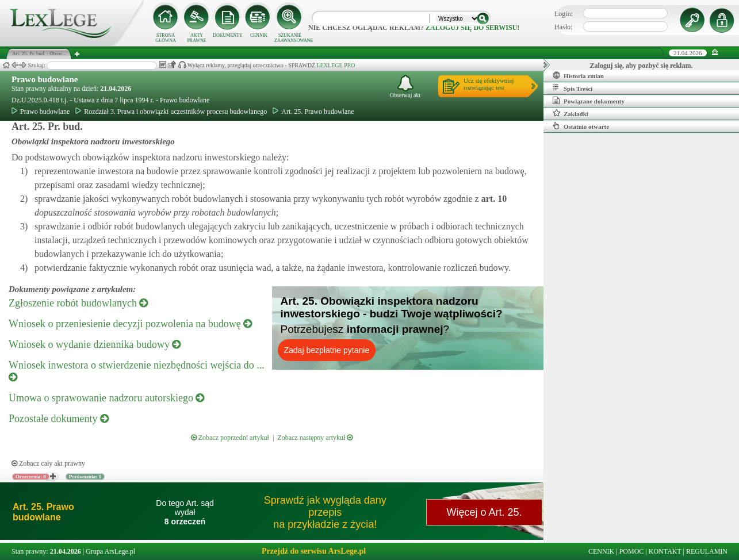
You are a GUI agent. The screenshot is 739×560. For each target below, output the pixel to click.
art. (493, 199)
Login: (564, 14)
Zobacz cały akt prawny (48, 463)
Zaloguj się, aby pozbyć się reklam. (642, 66)
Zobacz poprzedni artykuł (230, 438)
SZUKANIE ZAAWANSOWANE (290, 38)
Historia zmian (578, 75)
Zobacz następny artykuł (315, 438)
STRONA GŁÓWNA (166, 38)
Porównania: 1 (85, 477)
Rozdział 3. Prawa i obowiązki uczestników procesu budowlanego (171, 112)
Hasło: (563, 27)
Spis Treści (573, 88)
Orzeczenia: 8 (31, 477)
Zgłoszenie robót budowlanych (78, 303)
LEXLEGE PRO (336, 65)
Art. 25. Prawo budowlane (313, 112)
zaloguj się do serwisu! (472, 28)
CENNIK (259, 35)
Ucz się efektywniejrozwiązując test (489, 84)
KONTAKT (665, 551)
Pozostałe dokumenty (59, 419)
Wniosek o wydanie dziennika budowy (95, 344)
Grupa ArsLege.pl (110, 551)
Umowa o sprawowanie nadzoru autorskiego (106, 398)
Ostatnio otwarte (581, 126)
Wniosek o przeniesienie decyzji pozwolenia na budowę (130, 324)
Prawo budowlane (45, 79)
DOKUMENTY (228, 35)
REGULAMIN (707, 551)
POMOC (632, 551)
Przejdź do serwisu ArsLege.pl (314, 551)
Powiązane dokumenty (589, 101)
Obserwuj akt (405, 87)
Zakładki (570, 113)
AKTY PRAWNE (196, 38)
